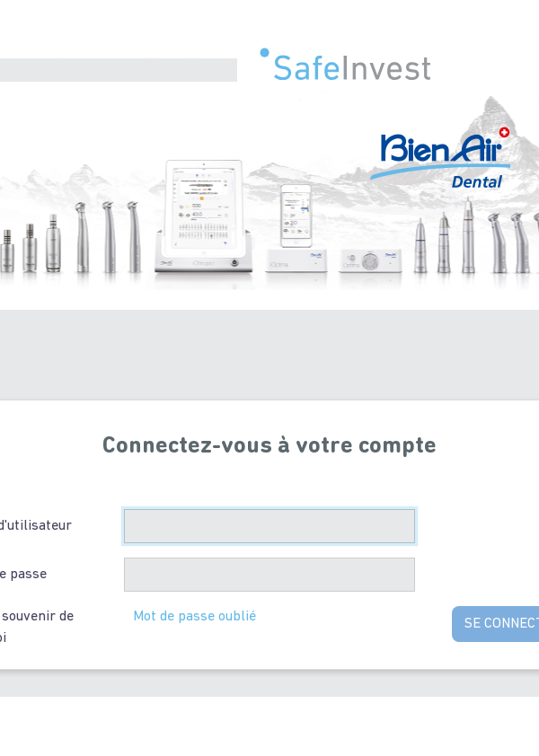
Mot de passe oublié (194, 617)
